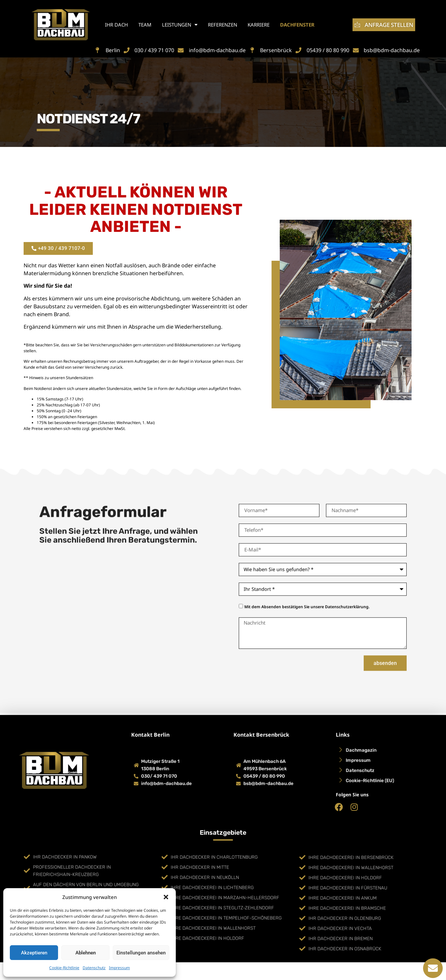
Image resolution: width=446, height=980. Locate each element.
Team (145, 25)
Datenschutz (94, 968)
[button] (166, 897)
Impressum (119, 968)
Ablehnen (86, 953)
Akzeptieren (34, 953)
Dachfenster (297, 25)
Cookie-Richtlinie (64, 968)
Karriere (259, 25)
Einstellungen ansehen (141, 953)
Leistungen (180, 25)
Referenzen (223, 25)
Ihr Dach (116, 25)
